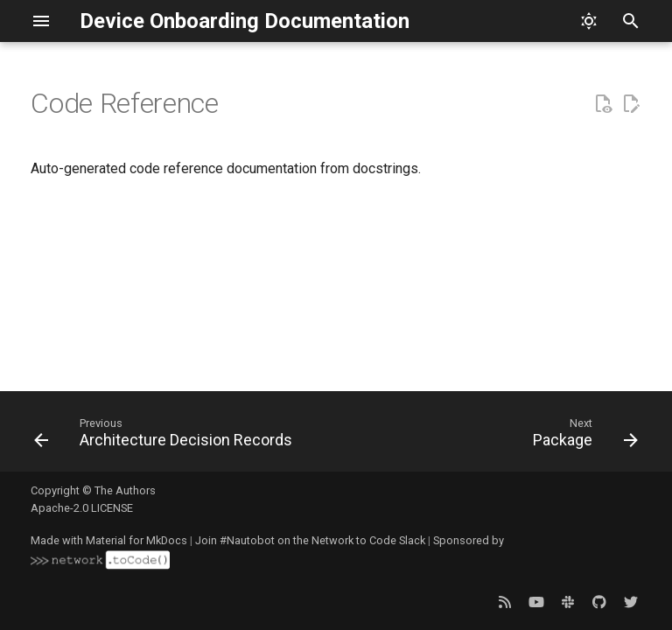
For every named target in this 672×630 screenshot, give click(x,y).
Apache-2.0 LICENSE (82, 508)
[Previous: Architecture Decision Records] (166, 437)
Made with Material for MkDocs (109, 540)
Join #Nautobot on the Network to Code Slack (310, 540)
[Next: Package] (582, 437)
